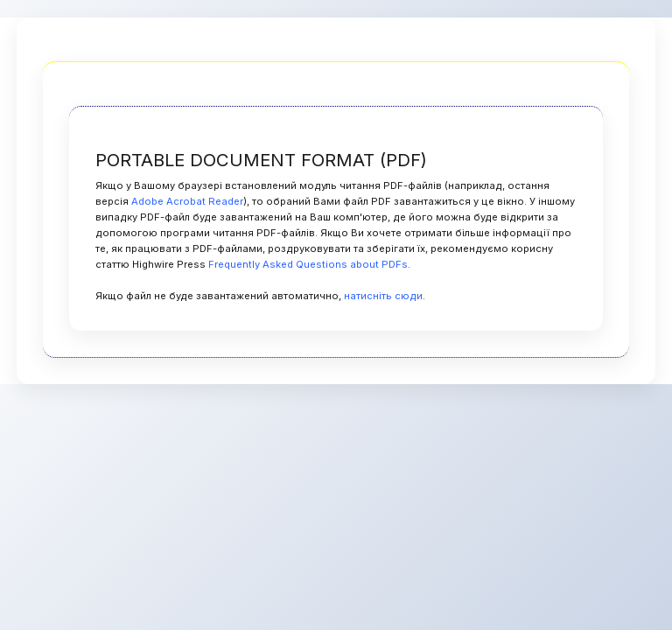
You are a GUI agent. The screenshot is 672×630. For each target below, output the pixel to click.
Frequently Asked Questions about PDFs (308, 264)
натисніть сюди (383, 296)
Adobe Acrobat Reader (187, 201)
